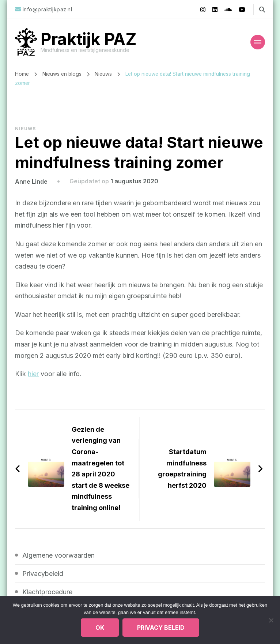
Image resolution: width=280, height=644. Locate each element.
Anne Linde (31, 181)
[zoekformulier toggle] (262, 10)
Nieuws (25, 128)
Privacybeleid (43, 573)
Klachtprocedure (47, 591)
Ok (100, 628)
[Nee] (271, 620)
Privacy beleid (161, 628)
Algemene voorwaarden (58, 555)
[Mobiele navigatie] (258, 42)
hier (33, 373)
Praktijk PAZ (89, 39)
